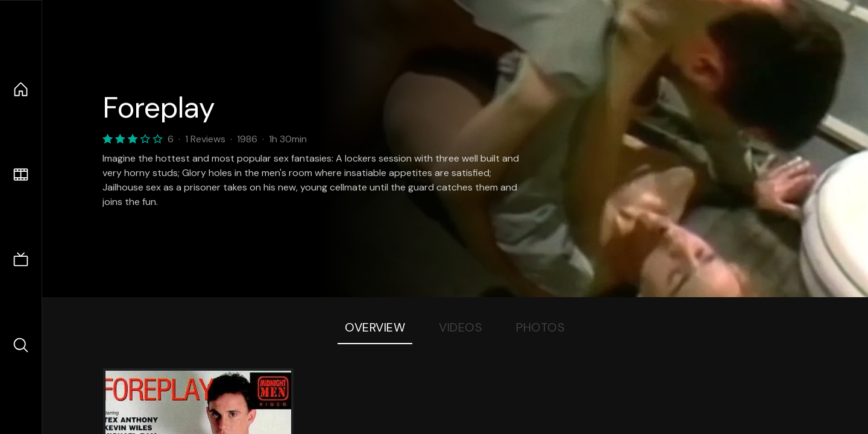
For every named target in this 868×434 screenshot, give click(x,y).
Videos (461, 327)
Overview (375, 327)
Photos (540, 327)
